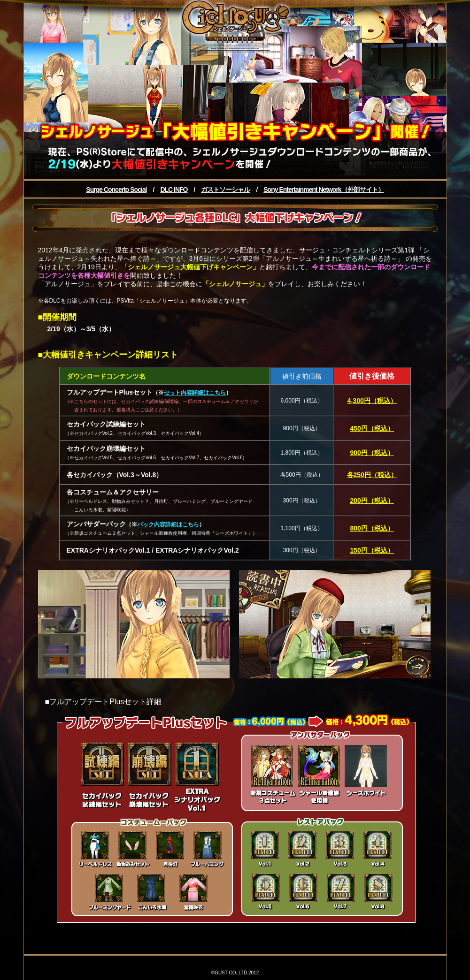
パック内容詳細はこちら (168, 524)
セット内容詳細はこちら (195, 393)
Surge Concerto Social (116, 190)
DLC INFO (174, 190)
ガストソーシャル (225, 190)
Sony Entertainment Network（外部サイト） (324, 190)
